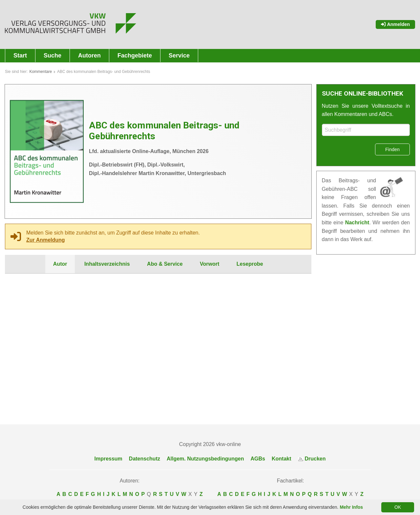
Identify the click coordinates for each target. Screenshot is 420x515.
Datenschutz (145, 459)
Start (20, 56)
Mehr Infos (351, 507)
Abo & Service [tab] (165, 264)
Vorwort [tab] (210, 264)
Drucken (312, 459)
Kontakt (282, 459)
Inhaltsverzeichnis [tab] (107, 264)
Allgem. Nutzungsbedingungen (205, 459)
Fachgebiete (135, 56)
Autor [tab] (60, 264)
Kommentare (41, 72)
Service (179, 56)
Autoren (89, 56)
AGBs (258, 459)
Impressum (108, 459)
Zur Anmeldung (46, 240)
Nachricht (357, 223)
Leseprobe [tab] (250, 264)
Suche (52, 56)
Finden (392, 149)
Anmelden (395, 24)
